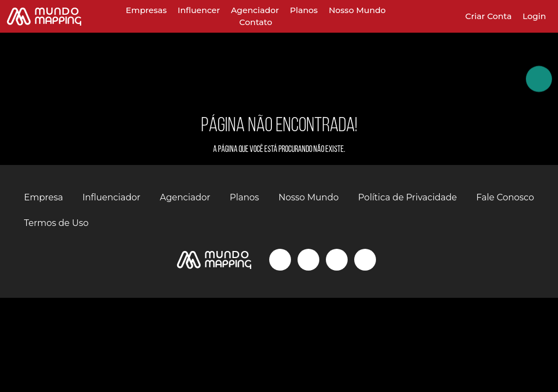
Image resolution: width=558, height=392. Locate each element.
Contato (256, 22)
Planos (304, 10)
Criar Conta (489, 16)
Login (534, 16)
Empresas (146, 10)
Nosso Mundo (357, 10)
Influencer (199, 10)
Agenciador (255, 10)
